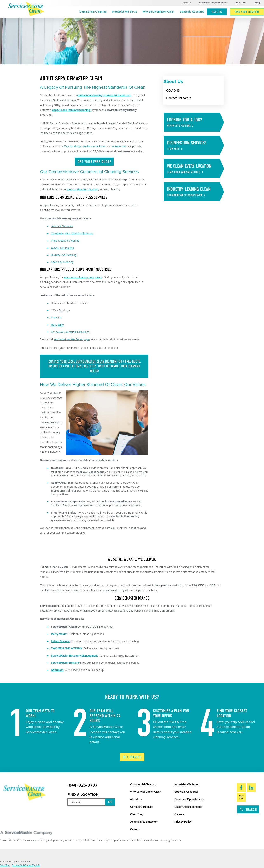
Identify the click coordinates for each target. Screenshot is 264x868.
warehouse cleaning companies (83, 277)
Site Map (5, 865)
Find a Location (83, 795)
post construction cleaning (82, 189)
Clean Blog (137, 814)
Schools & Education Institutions (70, 332)
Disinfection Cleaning (64, 255)
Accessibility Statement (144, 822)
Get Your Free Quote (95, 162)
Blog (257, 3)
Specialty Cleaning (62, 262)
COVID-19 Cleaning (62, 248)
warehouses (119, 146)
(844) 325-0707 (86, 366)
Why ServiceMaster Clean (159, 12)
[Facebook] (241, 788)
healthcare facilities (94, 146)
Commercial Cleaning (93, 12)
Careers (186, 3)
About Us (241, 3)
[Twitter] (241, 797)
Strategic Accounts (192, 12)
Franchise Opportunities (213, 3)
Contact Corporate (142, 807)
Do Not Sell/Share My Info (26, 865)
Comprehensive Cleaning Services (72, 234)
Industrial (56, 318)
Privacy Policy (183, 822)
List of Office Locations (188, 807)
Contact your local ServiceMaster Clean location (82, 362)
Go (110, 802)
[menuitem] (93, 12)
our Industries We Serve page (72, 339)
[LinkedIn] (251, 788)
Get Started (132, 757)
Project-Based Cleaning (65, 241)
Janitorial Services (62, 226)
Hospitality (57, 325)
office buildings (72, 146)
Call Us (217, 12)
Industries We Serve (124, 12)
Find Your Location (247, 12)
